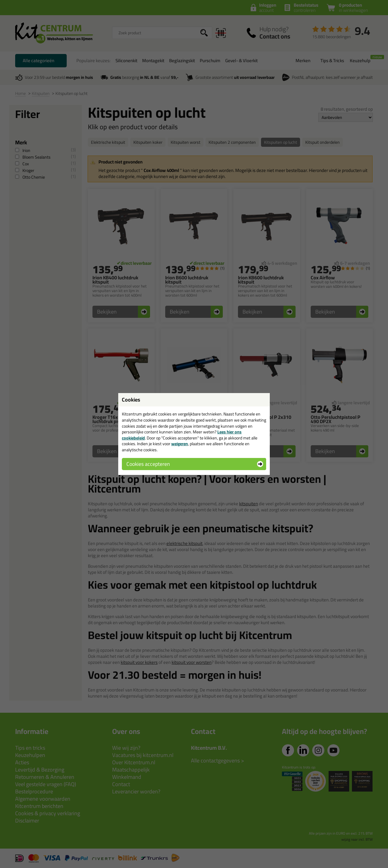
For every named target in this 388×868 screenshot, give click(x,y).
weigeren (180, 444)
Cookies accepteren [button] (148, 464)
